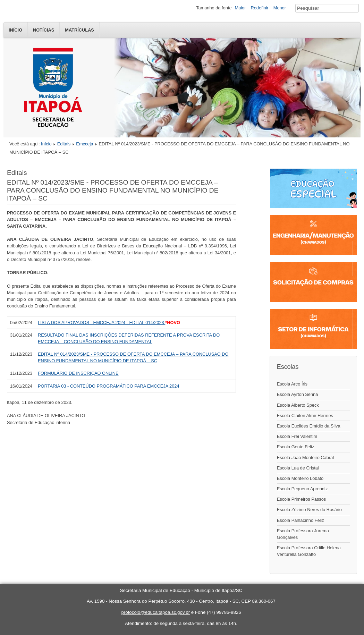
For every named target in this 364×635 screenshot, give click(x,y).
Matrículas (79, 30)
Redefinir (260, 8)
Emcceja (84, 144)
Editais (64, 144)
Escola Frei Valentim (297, 436)
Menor (280, 8)
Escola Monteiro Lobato (300, 478)
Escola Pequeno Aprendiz (302, 489)
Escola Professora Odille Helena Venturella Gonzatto (309, 551)
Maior (240, 8)
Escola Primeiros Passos (302, 499)
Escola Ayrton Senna (298, 394)
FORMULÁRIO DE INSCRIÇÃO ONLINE (78, 373)
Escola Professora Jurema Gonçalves (303, 534)
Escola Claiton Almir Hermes (305, 416)
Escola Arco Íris (292, 384)
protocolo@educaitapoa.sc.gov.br (155, 612)
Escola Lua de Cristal (298, 468)
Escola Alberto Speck (298, 405)
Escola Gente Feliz (295, 447)
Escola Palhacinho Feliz (300, 520)
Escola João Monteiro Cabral (305, 458)
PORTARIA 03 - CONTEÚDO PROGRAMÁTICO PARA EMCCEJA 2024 (108, 386)
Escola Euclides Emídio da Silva (309, 426)
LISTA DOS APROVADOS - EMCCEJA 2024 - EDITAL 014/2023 (101, 323)
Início (15, 30)
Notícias (44, 30)
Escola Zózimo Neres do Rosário (309, 510)
